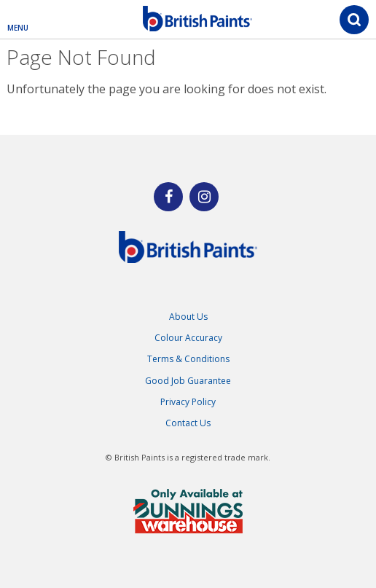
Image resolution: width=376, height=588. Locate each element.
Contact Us (188, 423)
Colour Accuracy (188, 338)
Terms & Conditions (188, 359)
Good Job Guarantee (188, 381)
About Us (188, 317)
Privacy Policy (188, 402)
